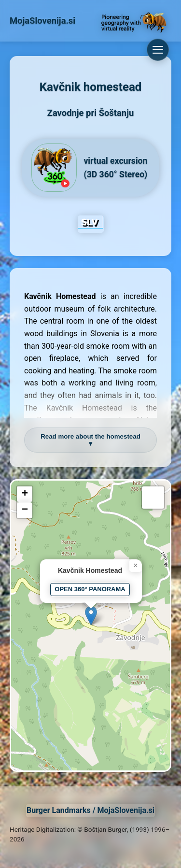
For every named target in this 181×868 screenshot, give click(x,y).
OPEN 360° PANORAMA (90, 589)
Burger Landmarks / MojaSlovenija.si (90, 810)
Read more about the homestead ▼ (90, 440)
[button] (91, 616)
